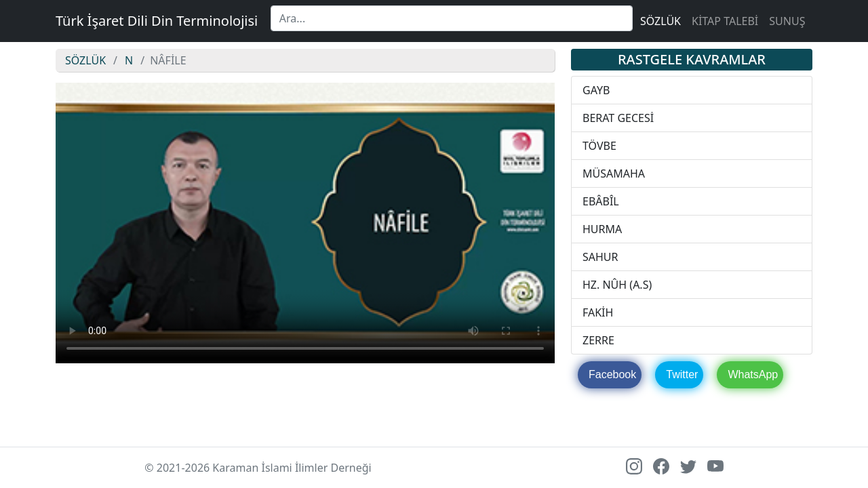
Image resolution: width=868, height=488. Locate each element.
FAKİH (598, 312)
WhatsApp (753, 374)
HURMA (602, 229)
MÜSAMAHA (614, 174)
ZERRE (598, 340)
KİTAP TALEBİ (725, 21)
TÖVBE (599, 146)
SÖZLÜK (660, 21)
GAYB (596, 90)
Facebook (612, 374)
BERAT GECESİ (618, 118)
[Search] (452, 18)
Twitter (682, 374)
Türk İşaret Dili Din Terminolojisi (157, 21)
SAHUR (600, 257)
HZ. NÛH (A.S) (617, 285)
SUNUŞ (787, 21)
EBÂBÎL (601, 201)
